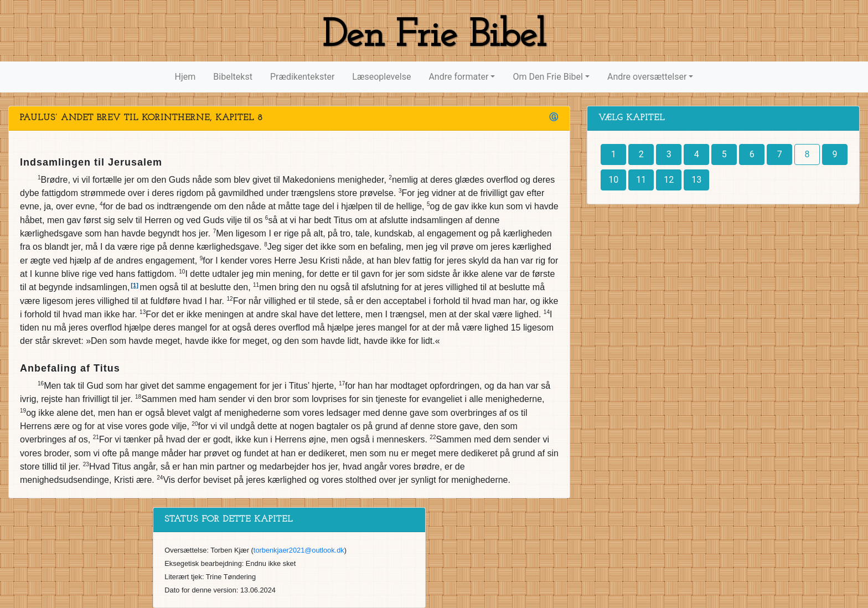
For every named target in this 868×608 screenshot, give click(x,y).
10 (613, 180)
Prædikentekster (302, 77)
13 (696, 180)
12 (669, 180)
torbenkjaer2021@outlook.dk (299, 550)
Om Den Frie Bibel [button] (547, 77)
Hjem (185, 77)
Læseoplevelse (381, 77)
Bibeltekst (233, 77)
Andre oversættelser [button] (647, 77)
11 (641, 180)
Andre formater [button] (458, 77)
